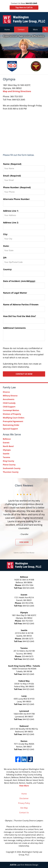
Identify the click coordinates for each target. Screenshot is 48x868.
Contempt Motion (11, 410)
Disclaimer (24, 798)
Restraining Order (11, 425)
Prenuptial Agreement (13, 421)
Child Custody (9, 403)
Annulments (9, 399)
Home (7, 30)
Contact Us (24, 813)
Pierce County (9, 465)
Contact (21, 30)
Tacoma (6, 457)
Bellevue (7, 439)
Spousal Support (10, 429)
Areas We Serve (12, 434)
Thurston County (11, 472)
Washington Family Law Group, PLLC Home (24, 19)
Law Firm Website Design (24, 865)
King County (8, 461)
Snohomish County (12, 468)
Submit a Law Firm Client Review (24, 553)
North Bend (8, 446)
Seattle (6, 454)
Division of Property (12, 414)
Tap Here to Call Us (24, 7)
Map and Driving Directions (17, 91)
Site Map (24, 808)
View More (24, 542)
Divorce (6, 392)
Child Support (9, 407)
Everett (6, 443)
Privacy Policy (24, 803)
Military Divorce (10, 396)
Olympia (7, 450)
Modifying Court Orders (14, 418)
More (35, 30)
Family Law (9, 387)
